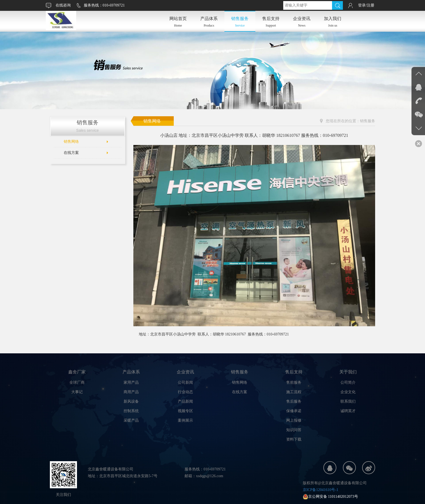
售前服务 (294, 382)
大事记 (77, 392)
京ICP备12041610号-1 (321, 490)
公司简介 (348, 382)
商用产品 (131, 392)
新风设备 (131, 401)
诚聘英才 (348, 411)
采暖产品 (131, 420)
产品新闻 (185, 401)
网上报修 (294, 420)
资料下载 (294, 439)
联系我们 (348, 401)
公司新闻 (185, 382)
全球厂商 (77, 382)
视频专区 (185, 411)
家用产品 (131, 382)
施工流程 (294, 392)
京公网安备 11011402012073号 (330, 497)
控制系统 (131, 411)
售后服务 (294, 401)
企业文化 (348, 392)
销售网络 (71, 142)
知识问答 (294, 430)
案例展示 (185, 420)
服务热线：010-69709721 (104, 5)
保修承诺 (294, 411)
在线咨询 (63, 5)
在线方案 (71, 153)
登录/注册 (366, 5)
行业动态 (185, 392)
